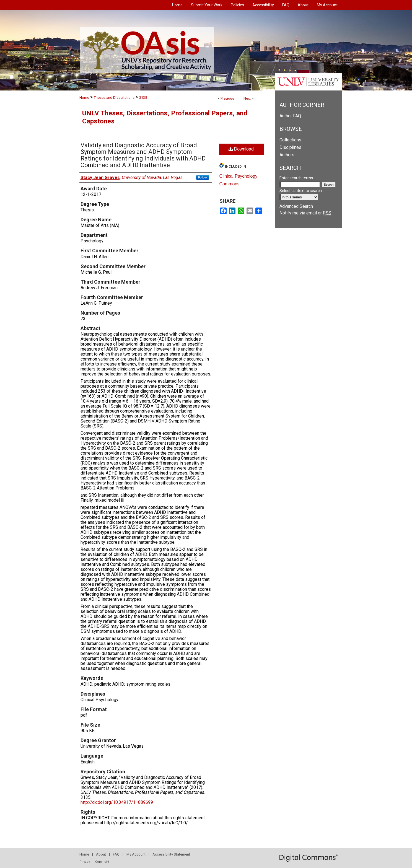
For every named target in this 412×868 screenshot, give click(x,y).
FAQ (116, 854)
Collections (290, 140)
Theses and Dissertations (114, 98)
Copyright (102, 862)
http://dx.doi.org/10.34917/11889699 (117, 802)
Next (247, 98)
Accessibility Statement (171, 854)
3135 (143, 98)
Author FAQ (290, 116)
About (101, 854)
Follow (203, 177)
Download (241, 149)
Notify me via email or (305, 213)
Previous (227, 98)
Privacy (85, 862)
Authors (287, 155)
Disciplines (290, 147)
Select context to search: (301, 191)
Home (84, 98)
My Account (136, 854)
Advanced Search (296, 206)
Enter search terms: (297, 178)
